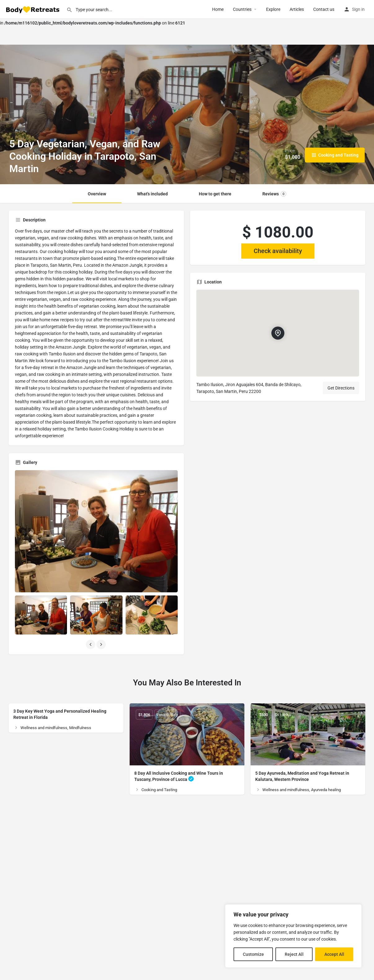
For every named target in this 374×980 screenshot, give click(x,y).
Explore (273, 9)
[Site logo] (33, 9)
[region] (293, 936)
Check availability (278, 251)
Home (218, 9)
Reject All (294, 954)
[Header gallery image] (62, 114)
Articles (297, 9)
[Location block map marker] (278, 333)
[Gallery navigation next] (102, 644)
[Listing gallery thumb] (96, 531)
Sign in (358, 9)
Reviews (274, 194)
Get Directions (341, 388)
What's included (152, 194)
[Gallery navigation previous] (91, 644)
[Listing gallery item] (41, 615)
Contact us (324, 9)
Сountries (242, 9)
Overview (97, 194)
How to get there (215, 194)
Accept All (334, 954)
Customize (253, 954)
